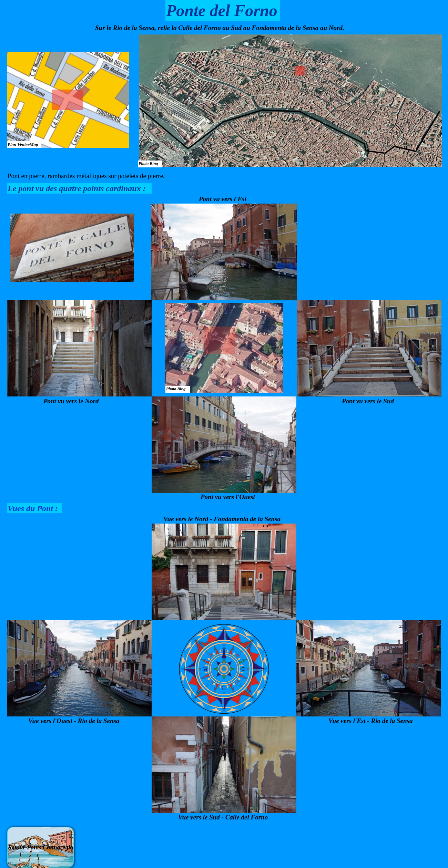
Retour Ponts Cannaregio (40, 847)
